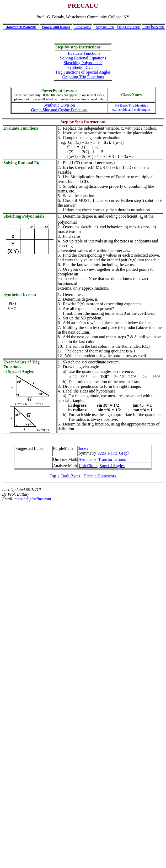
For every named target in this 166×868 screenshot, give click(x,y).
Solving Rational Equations (83, 58)
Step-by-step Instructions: (79, 47)
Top (53, 476)
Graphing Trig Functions (83, 77)
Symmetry (87, 459)
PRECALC (83, 5)
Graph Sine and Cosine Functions (59, 110)
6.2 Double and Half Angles (131, 110)
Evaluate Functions (84, 53)
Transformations (112, 459)
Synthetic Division (83, 67)
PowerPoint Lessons (59, 90)
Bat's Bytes (71, 476)
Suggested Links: (30, 448)
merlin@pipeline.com (33, 499)
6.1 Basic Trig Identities (132, 105)
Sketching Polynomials (83, 63)
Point (113, 453)
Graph (124, 453)
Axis (102, 453)
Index (83, 448)
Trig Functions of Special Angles (83, 72)
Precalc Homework (100, 476)
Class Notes (83, 27)
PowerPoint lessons (56, 27)
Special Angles (112, 466)
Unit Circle (88, 466)
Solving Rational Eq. (22, 163)
